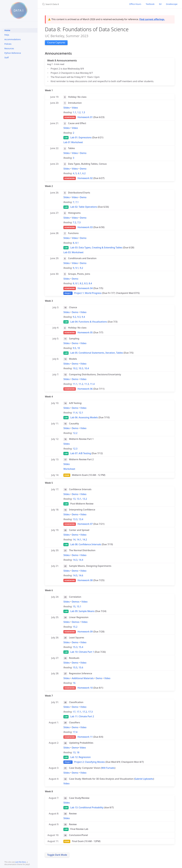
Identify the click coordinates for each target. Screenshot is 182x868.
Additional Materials (83, 678)
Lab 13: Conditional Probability (87, 807)
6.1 (80, 173)
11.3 (87, 384)
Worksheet (69, 469)
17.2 (85, 712)
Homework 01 (85, 117)
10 (79, 348)
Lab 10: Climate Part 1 (82, 652)
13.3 (75, 519)
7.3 (79, 222)
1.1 (74, 112)
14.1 (79, 540)
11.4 (92, 384)
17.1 (79, 712)
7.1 (77, 202)
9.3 (79, 317)
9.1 (77, 268)
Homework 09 (85, 632)
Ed (160, 4)
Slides (67, 108)
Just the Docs (21, 862)
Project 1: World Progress (88, 293)
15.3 (75, 647)
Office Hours (135, 4)
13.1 (79, 499)
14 (74, 540)
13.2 (85, 499)
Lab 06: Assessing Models (84, 417)
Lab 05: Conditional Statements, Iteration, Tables (97, 353)
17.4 (75, 732)
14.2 (85, 540)
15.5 (75, 667)
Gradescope (172, 4)
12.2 (75, 433)
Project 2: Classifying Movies (90, 762)
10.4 (87, 368)
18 (78, 752)
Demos (76, 602)
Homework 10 (85, 688)
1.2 (79, 112)
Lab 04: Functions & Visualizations (89, 322)
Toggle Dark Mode (57, 855)
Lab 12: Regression (81, 757)
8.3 (86, 283)
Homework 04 (85, 288)
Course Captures (56, 43)
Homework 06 (85, 389)
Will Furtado (108, 768)
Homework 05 (85, 332)
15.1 (79, 606)
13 (74, 499)
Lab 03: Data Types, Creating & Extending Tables (96, 247)
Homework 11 (85, 737)
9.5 (74, 348)
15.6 (81, 667)
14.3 (75, 560)
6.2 (84, 173)
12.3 (75, 449)
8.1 (77, 243)
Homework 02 (85, 178)
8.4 (90, 283)
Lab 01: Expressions (81, 137)
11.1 (75, 384)
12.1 (81, 413)
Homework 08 (85, 580)
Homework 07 (85, 524)
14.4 (81, 560)
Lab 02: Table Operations (84, 207)
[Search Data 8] (76, 4)
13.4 (81, 519)
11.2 (81, 384)
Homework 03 (85, 227)
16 (74, 683)
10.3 (81, 368)
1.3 (83, 112)
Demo (83, 153)
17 (74, 712)
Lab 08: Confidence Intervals (86, 544)
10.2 (75, 368)
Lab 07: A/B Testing (81, 453)
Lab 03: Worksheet (73, 252)
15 (74, 606)
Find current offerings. (152, 19)
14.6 (81, 575)
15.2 (75, 627)
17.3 (90, 712)
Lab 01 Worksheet (73, 142)
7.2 (74, 222)
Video (75, 108)
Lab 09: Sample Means (82, 611)
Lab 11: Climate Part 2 (82, 716)
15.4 (81, 647)
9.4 (83, 317)
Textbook (150, 4)
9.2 (81, 268)
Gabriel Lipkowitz (144, 779)
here (112, 861)
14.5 (75, 575)
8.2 (81, 283)
